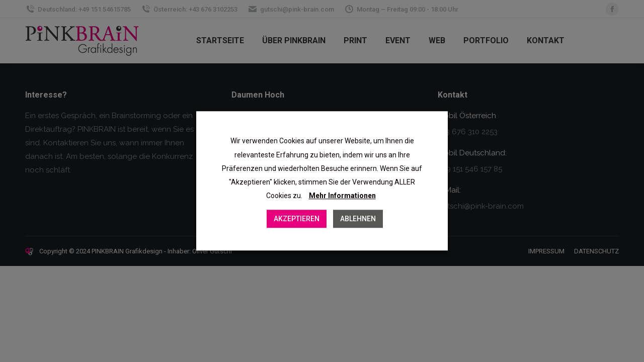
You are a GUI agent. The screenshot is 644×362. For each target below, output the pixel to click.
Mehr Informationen (342, 196)
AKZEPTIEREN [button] (297, 219)
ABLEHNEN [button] (358, 219)
